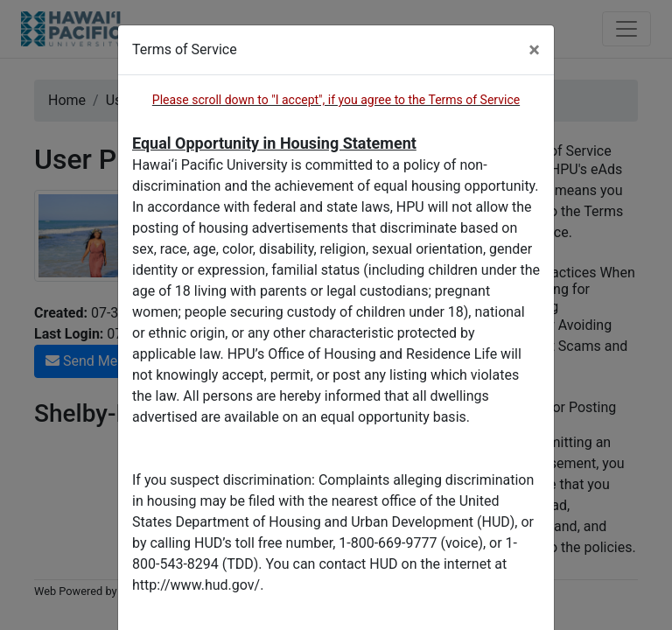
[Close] (534, 50)
